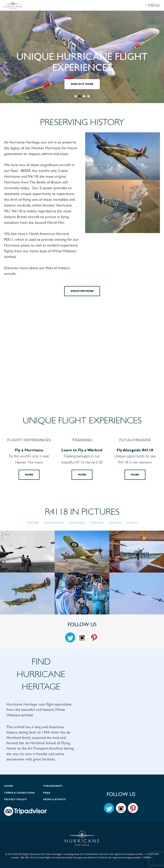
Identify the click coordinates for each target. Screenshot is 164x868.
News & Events (54, 799)
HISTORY (33, 523)
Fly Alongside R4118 (135, 450)
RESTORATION (54, 523)
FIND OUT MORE (82, 84)
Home (8, 786)
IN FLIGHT (97, 523)
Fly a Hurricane (29, 450)
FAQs (47, 793)
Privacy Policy (15, 799)
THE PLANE (77, 523)
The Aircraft (53, 786)
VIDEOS (132, 523)
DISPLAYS (115, 523)
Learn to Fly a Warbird (82, 450)
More (29, 475)
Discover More (82, 291)
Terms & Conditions (19, 793)
